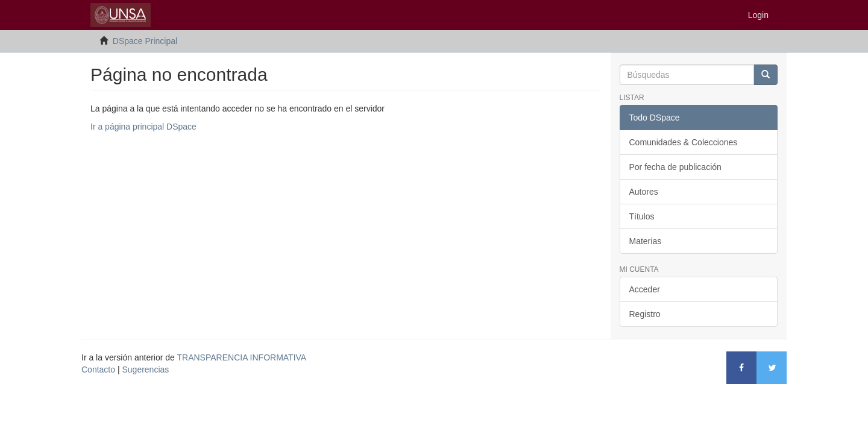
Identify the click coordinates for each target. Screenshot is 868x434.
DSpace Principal (145, 41)
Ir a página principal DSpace (143, 127)
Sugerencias (145, 370)
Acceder (645, 289)
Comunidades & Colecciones (684, 142)
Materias (646, 241)
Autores (644, 192)
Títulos (642, 216)
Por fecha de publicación (675, 167)
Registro (645, 314)
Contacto (98, 370)
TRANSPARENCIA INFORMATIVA (242, 357)
